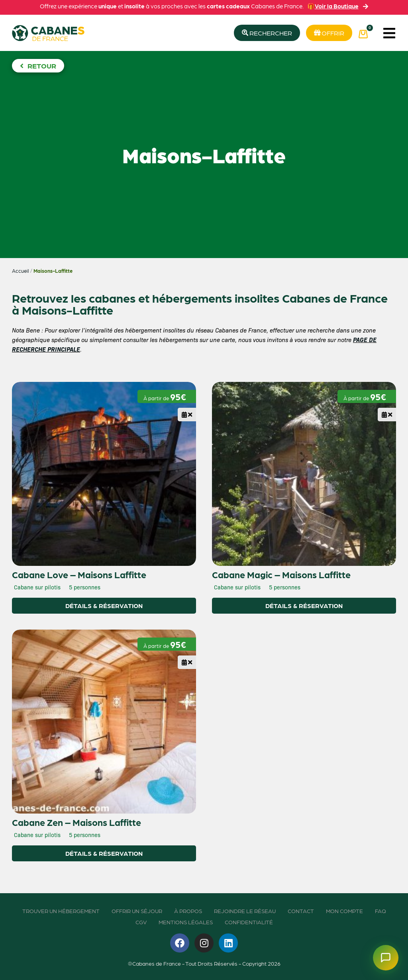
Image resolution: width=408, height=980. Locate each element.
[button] (389, 33)
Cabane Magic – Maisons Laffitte (281, 574)
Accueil (21, 271)
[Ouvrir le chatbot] (386, 958)
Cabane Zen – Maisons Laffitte (76, 822)
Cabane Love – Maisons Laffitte (79, 574)
